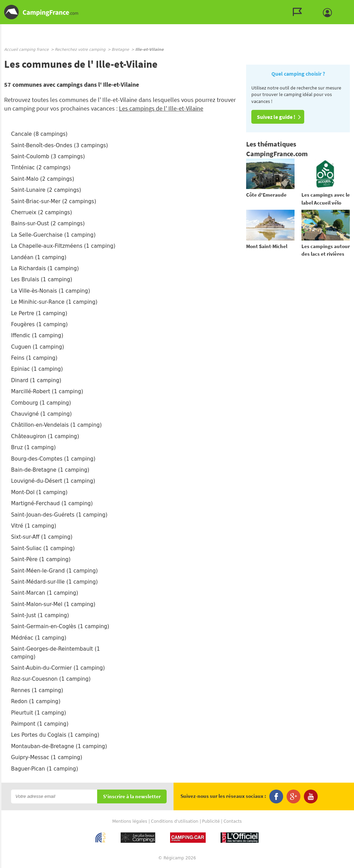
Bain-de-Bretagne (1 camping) (50, 470)
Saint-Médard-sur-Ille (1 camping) (54, 582)
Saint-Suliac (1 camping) (43, 548)
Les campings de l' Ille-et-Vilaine (161, 108)
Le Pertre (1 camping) (39, 313)
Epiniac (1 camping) (37, 369)
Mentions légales (130, 821)
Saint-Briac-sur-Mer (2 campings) (54, 201)
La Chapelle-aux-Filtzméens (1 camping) (63, 246)
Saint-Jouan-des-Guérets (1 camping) (59, 515)
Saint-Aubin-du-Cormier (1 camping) (58, 668)
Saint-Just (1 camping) (40, 615)
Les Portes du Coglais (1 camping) (55, 735)
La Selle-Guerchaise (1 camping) (53, 235)
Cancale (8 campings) (39, 134)
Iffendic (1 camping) (37, 336)
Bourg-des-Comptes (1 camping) (53, 459)
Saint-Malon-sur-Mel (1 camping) (53, 604)
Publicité (211, 821)
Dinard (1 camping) (36, 380)
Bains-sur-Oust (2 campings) (48, 224)
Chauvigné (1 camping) (41, 414)
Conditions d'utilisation (175, 821)
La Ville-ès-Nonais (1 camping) (50, 291)
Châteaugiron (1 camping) (45, 436)
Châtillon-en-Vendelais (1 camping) (56, 425)
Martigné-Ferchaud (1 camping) (52, 503)
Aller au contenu (349, 6)
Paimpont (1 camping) (40, 724)
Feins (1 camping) (34, 358)
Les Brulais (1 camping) (42, 280)
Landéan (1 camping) (39, 257)
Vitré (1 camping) (34, 526)
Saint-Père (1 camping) (41, 559)
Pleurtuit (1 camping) (39, 713)
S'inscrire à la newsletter (132, 797)
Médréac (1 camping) (39, 638)
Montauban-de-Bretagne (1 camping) (59, 746)
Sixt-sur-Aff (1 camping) (42, 537)
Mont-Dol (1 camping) (39, 492)
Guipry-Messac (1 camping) (47, 757)
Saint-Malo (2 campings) (43, 179)
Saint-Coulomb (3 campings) (48, 157)
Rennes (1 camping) (37, 690)
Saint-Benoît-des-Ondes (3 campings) (59, 145)
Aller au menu (345, 6)
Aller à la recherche (352, 6)
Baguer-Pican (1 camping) (45, 769)
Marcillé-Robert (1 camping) (47, 391)
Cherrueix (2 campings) (41, 213)
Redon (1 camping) (36, 701)
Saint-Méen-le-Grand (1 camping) (54, 571)
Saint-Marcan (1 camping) (45, 593)
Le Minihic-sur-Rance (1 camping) (54, 302)
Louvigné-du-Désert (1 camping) (53, 481)
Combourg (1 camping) (41, 403)
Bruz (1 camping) (33, 447)
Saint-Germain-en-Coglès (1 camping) (60, 626)
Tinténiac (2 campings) (41, 168)
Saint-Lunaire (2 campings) (46, 190)
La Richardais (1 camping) (45, 268)
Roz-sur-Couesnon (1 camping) (51, 679)
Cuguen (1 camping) (38, 347)
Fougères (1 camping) (39, 324)
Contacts (232, 821)
